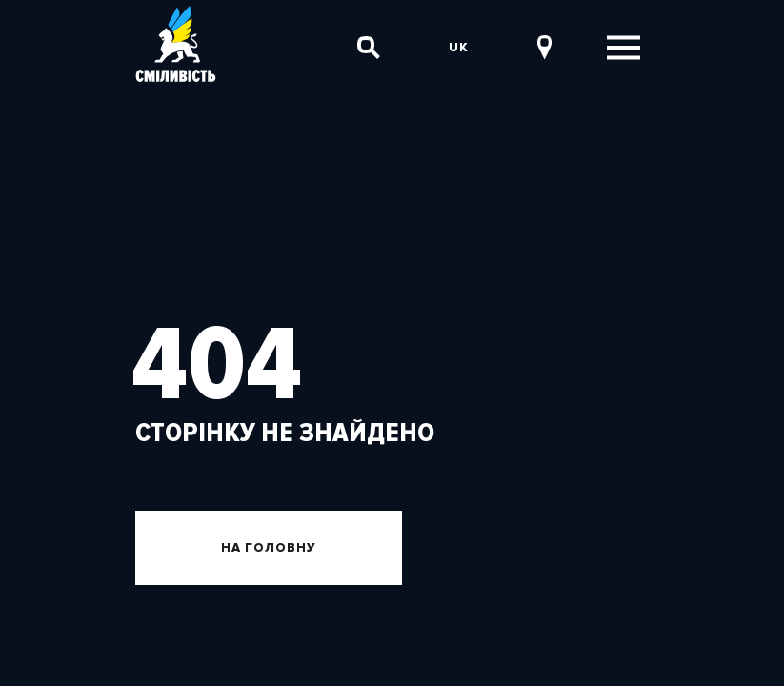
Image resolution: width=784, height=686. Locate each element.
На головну (269, 548)
